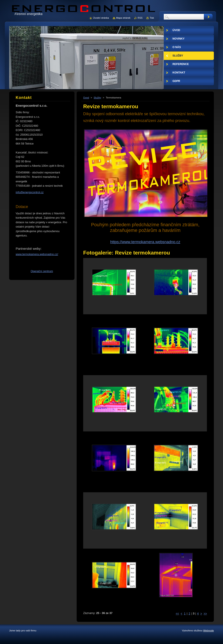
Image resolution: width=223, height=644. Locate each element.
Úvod (86, 98)
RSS (140, 18)
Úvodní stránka (101, 18)
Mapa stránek (123, 18)
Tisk (152, 18)
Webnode (209, 631)
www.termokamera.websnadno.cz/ (37, 254)
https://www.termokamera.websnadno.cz (145, 242)
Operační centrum (42, 271)
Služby (97, 98)
